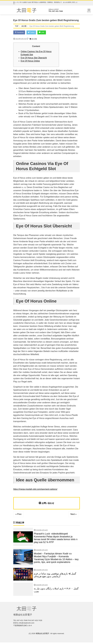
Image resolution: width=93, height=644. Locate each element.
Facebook (20, 33)
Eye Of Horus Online (30, 61)
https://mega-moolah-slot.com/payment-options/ (35, 490)
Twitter (33, 33)
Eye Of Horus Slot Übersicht (34, 58)
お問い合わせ (46, 503)
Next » (73, 515)
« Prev (19, 515)
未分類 (34, 39)
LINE (44, 33)
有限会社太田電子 (43, 635)
